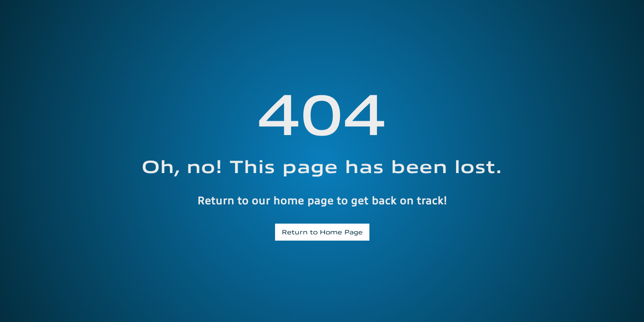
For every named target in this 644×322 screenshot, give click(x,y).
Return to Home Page (322, 232)
